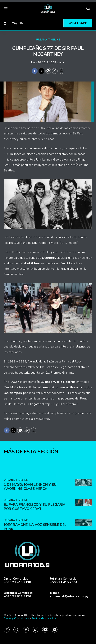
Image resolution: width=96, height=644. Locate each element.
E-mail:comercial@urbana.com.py (69, 595)
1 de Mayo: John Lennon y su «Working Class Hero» (30, 507)
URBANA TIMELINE (48, 40)
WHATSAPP (78, 23)
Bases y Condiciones (16, 618)
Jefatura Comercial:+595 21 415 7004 (64, 581)
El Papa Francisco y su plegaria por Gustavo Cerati (35, 527)
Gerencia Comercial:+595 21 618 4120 (18, 595)
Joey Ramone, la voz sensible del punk (35, 548)
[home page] (48, 9)
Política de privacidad (45, 618)
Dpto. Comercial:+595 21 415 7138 (17, 581)
